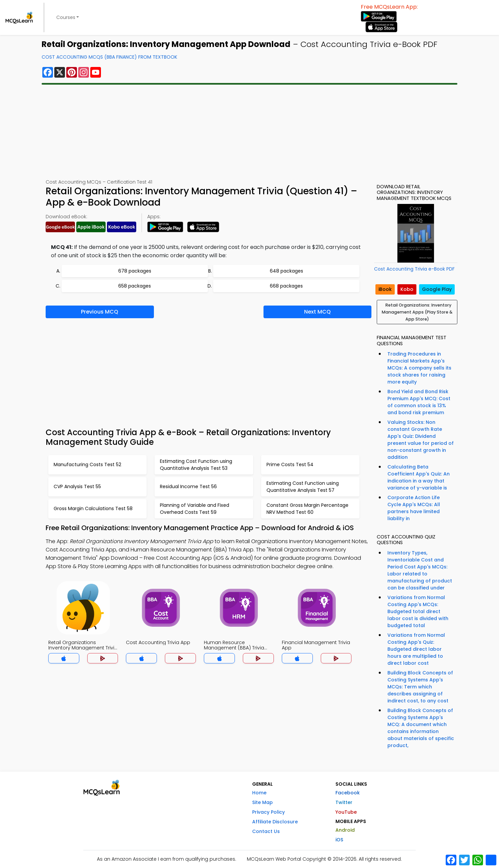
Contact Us (266, 831)
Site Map (262, 802)
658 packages (135, 286)
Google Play (437, 289)
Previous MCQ (100, 312)
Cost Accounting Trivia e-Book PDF (414, 269)
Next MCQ (317, 312)
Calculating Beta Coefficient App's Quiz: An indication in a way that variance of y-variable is (419, 477)
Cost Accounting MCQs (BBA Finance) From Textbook (109, 57)
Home (259, 793)
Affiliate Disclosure (275, 822)
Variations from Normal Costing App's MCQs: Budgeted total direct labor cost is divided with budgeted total (418, 611)
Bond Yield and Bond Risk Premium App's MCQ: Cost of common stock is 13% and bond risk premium (419, 402)
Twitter (344, 802)
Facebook (348, 793)
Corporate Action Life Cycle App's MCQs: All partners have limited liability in (414, 508)
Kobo (407, 289)
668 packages (286, 286)
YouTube (346, 812)
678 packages (135, 271)
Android (345, 830)
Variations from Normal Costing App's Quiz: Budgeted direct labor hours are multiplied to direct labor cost (416, 649)
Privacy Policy (268, 812)
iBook (385, 289)
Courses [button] (66, 17)
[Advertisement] (249, 132)
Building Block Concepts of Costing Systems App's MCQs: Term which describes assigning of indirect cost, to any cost (420, 687)
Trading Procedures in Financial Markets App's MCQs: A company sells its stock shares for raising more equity (419, 368)
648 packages (286, 271)
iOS (339, 840)
